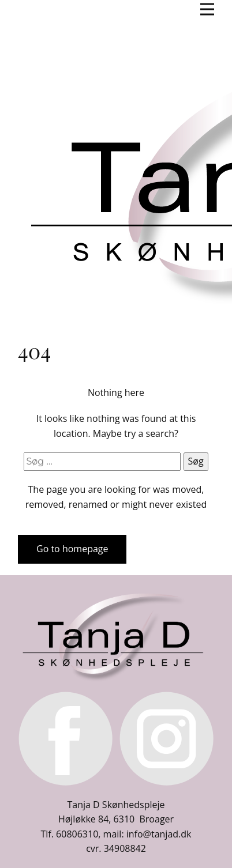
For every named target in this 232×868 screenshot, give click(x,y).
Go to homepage (72, 549)
